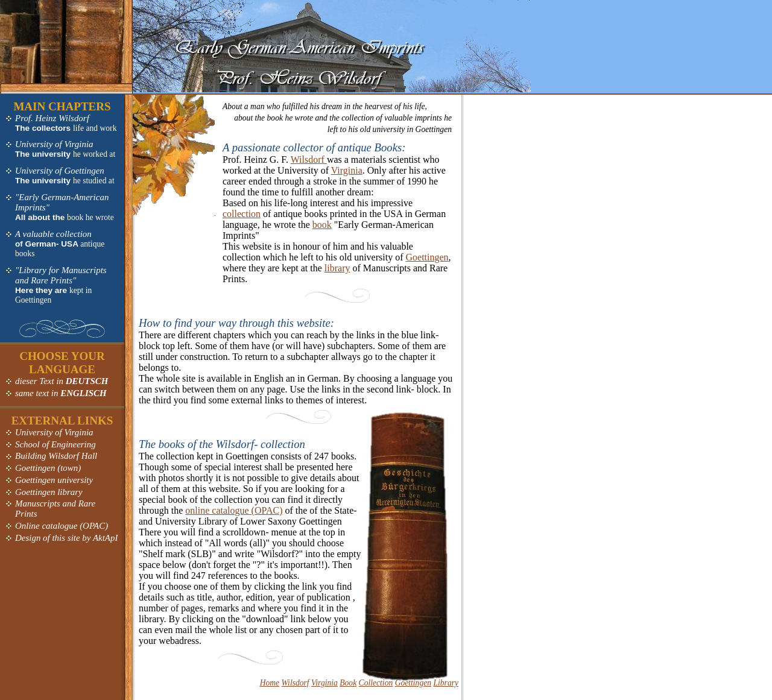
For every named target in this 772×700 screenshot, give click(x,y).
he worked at (94, 154)
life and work (95, 128)
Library (446, 683)
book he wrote (90, 217)
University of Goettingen (60, 171)
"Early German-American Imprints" (62, 202)
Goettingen (427, 257)
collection (242, 214)
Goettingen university (54, 480)
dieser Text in (62, 381)
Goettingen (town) (48, 468)
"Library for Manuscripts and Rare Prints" (61, 275)
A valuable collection (53, 234)
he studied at (94, 181)
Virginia (347, 170)
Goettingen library (49, 492)
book (322, 225)
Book (348, 683)
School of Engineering (55, 444)
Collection (376, 683)
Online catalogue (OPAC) (62, 526)
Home (270, 683)
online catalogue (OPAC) (234, 510)
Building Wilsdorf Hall (56, 456)
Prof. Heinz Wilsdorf (52, 118)
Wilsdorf (309, 159)
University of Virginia (54, 144)
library (337, 268)
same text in (61, 393)
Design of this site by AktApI (66, 538)
